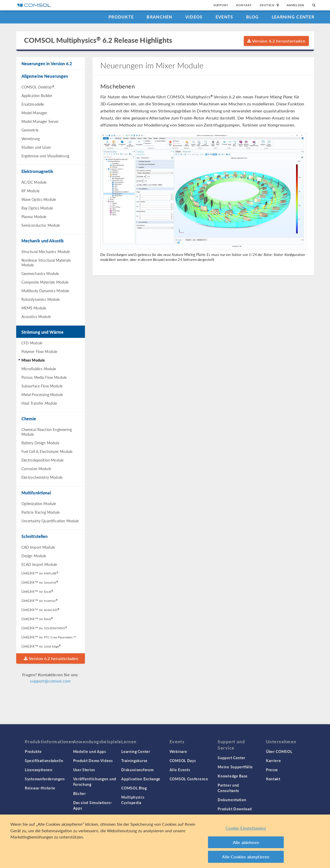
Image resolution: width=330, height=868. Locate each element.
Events (224, 17)
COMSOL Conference (189, 779)
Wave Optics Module (39, 199)
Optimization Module (39, 504)
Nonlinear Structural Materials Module (46, 262)
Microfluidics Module (39, 369)
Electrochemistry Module (42, 477)
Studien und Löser (36, 147)
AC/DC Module (34, 182)
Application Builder (37, 95)
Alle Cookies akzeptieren (246, 857)
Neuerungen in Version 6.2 (47, 64)
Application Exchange (141, 779)
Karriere (274, 761)
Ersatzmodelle (33, 104)
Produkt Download (235, 809)
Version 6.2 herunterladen (276, 41)
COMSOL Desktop (38, 87)
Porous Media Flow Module (44, 377)
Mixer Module (33, 360)
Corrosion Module (36, 469)
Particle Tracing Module (40, 512)
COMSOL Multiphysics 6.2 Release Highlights (98, 40)
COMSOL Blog (134, 788)
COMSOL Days (183, 761)
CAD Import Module (38, 547)
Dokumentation (232, 800)
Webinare (178, 751)
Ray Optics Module (37, 208)
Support (221, 5)
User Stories (84, 770)
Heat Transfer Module (39, 403)
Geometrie (30, 130)
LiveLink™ (40, 573)
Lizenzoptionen (39, 770)
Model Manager (34, 113)
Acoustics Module (36, 316)
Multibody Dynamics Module (45, 291)
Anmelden (296, 5)
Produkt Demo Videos (93, 761)
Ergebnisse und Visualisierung (45, 156)
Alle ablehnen (246, 842)
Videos (194, 17)
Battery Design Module (40, 443)
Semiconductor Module (41, 225)
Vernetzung (31, 139)
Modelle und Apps (90, 751)
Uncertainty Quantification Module (50, 521)
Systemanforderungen (45, 779)
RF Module (30, 191)
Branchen (159, 17)
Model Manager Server (40, 121)
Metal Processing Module (42, 394)
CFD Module (32, 343)
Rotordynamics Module (41, 299)
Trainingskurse (134, 761)
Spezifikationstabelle (44, 761)
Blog (253, 17)
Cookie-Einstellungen (246, 828)
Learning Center (293, 17)
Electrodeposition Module (43, 460)
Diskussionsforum (137, 770)
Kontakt (244, 5)
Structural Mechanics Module (46, 252)
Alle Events (180, 770)
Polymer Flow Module (39, 351)
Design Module (34, 556)
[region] (165, 841)
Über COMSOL (279, 751)
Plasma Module (34, 217)
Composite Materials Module (45, 282)
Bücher (80, 793)
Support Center (231, 758)
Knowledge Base (233, 776)
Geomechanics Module (40, 273)
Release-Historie (40, 788)
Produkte (121, 17)
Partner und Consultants (228, 788)
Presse (272, 770)
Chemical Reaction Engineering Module (47, 432)
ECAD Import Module (39, 564)
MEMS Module (34, 308)
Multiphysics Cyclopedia (133, 800)
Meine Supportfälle (235, 767)
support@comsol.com (50, 681)
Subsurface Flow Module (42, 386)
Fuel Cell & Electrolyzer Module (47, 451)
